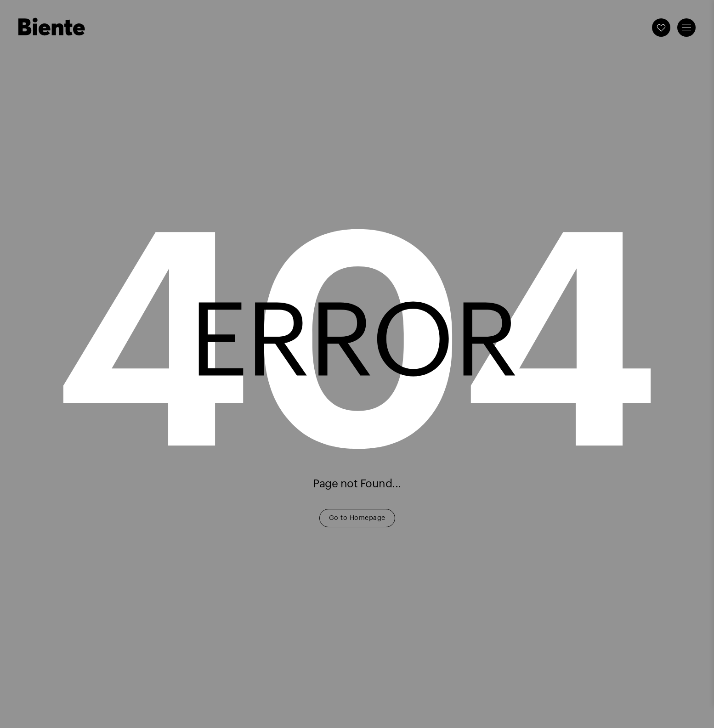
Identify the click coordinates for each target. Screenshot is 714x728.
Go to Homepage (357, 518)
